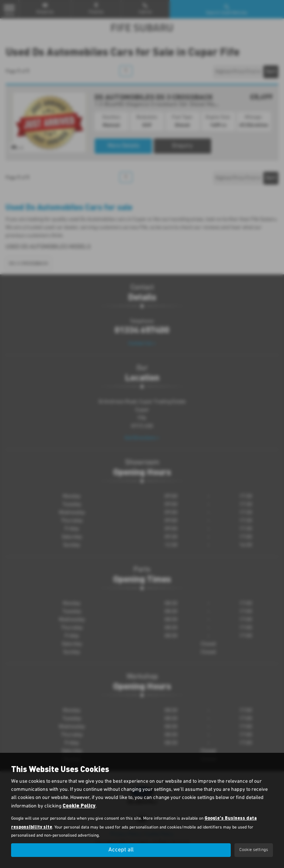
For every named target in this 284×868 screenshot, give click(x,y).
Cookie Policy (79, 805)
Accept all (121, 850)
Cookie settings (254, 850)
